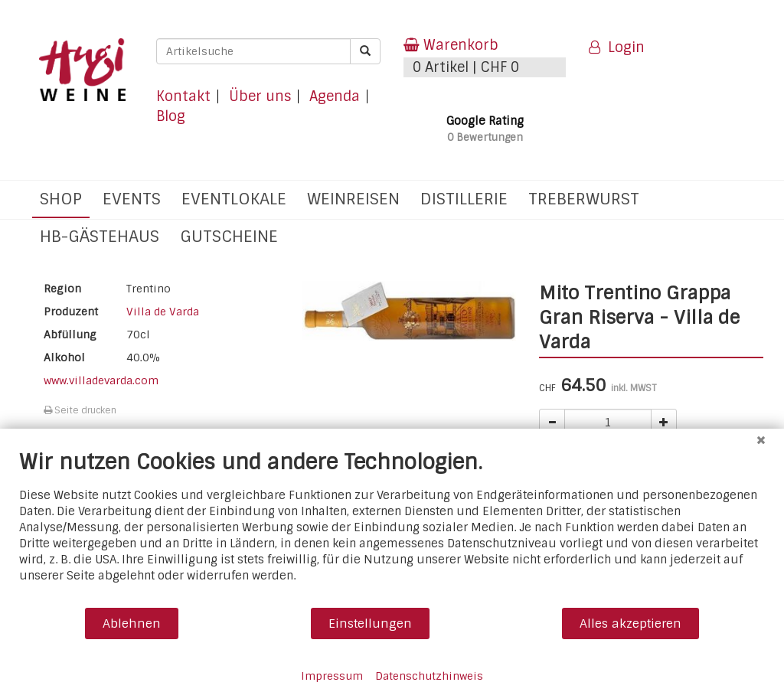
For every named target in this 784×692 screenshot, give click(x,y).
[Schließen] (761, 440)
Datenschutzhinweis (429, 676)
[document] (392, 528)
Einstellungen (370, 623)
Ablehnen (132, 623)
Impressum (332, 676)
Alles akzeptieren (630, 623)
